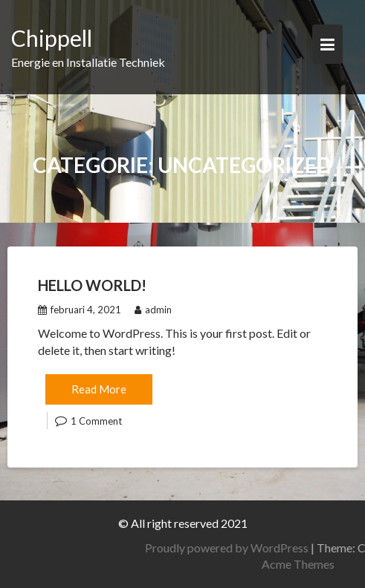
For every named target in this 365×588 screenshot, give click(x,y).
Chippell (52, 38)
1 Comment (96, 421)
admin (153, 310)
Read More (99, 389)
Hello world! (92, 285)
